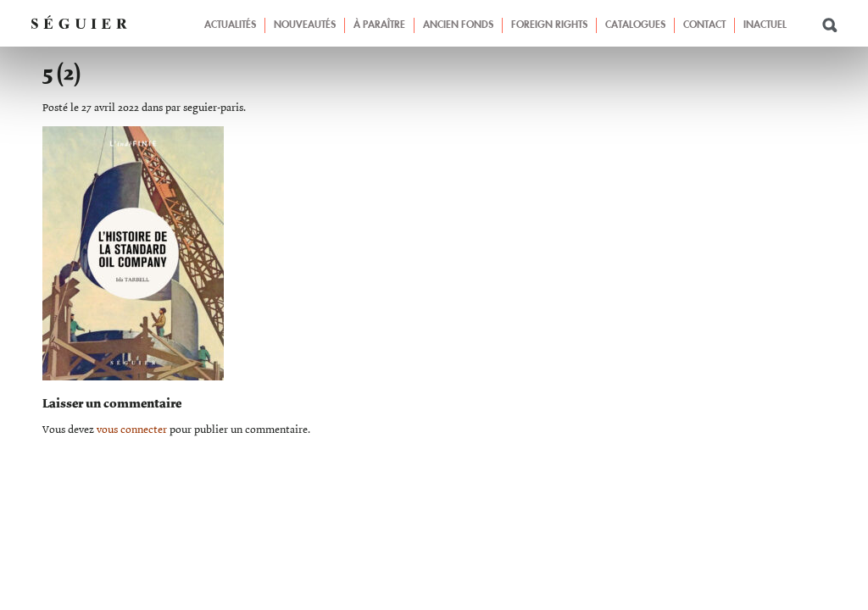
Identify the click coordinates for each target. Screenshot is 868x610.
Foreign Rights (549, 25)
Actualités (230, 25)
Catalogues (635, 25)
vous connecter (132, 430)
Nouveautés (305, 25)
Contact (704, 25)
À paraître (379, 25)
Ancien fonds (458, 25)
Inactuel (765, 25)
